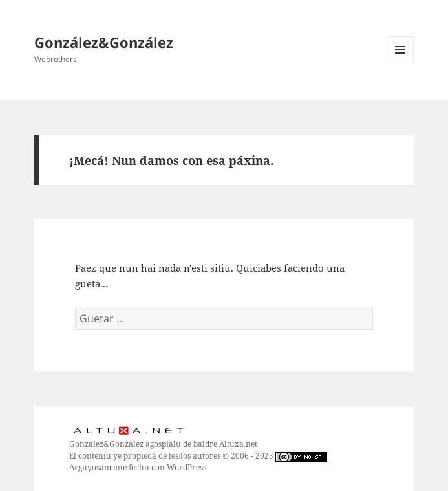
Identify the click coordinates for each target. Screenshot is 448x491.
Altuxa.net (238, 444)
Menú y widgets (400, 63)
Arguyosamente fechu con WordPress (138, 467)
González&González (104, 42)
